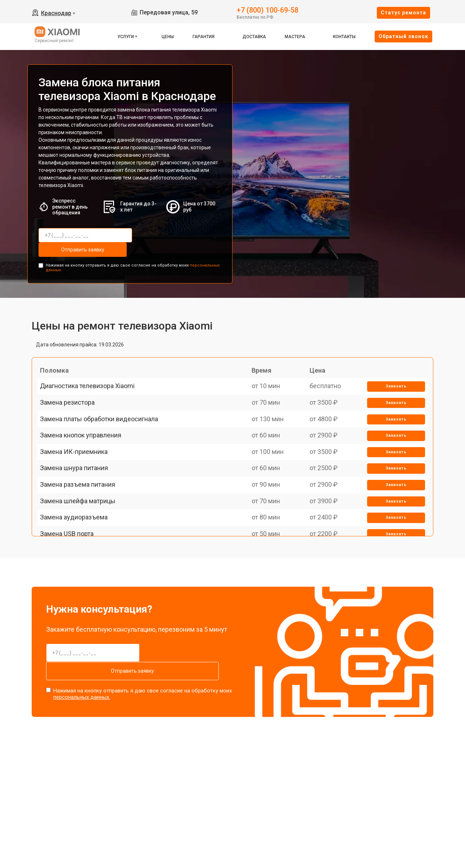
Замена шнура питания (78, 507)
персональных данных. (82, 676)
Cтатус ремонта (403, 13)
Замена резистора (72, 407)
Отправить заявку (168, 235)
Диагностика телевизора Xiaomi (92, 381)
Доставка (254, 37)
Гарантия (204, 37)
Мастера (295, 37)
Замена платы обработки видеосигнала (103, 431)
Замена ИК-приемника (78, 481)
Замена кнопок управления (85, 457)
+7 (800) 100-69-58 (268, 10)
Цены (168, 37)
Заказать (392, 382)
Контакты (344, 37)
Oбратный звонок (403, 36)
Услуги (126, 37)
